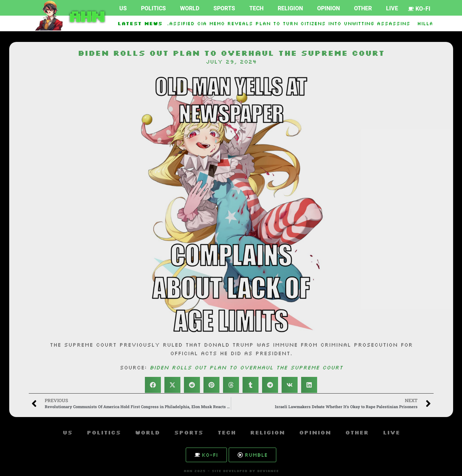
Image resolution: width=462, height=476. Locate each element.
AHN (85, 16)
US (123, 8)
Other (363, 8)
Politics (153, 8)
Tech (256, 8)
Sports (224, 8)
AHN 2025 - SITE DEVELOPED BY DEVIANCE (231, 471)
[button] (153, 385)
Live (392, 8)
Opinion (328, 8)
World (190, 8)
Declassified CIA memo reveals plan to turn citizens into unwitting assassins (285, 23)
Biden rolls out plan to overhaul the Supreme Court (246, 367)
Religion (290, 8)
